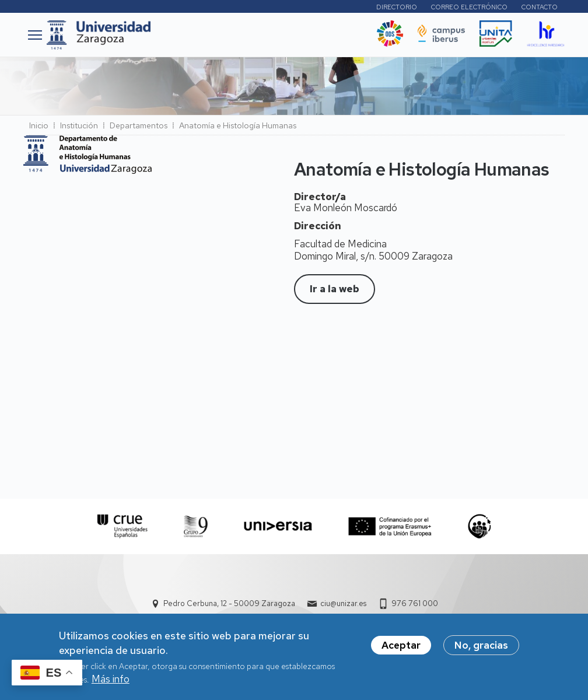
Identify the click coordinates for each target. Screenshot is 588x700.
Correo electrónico (469, 7)
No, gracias (481, 649)
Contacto (540, 7)
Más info (111, 683)
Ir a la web (335, 289)
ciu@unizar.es (343, 603)
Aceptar (401, 649)
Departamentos (139, 125)
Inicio (39, 125)
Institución (79, 125)
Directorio (397, 7)
